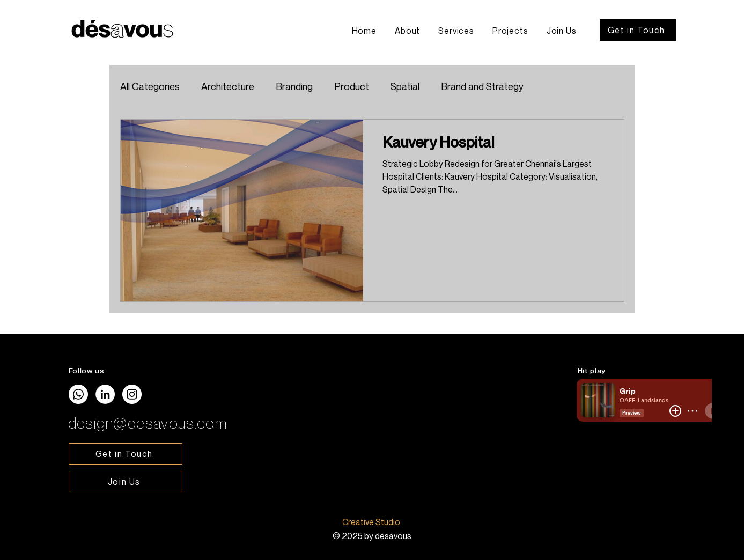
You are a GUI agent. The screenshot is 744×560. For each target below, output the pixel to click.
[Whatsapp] (78, 394)
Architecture (228, 86)
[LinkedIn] (105, 394)
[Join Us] (126, 482)
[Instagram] (132, 394)
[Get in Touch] (638, 30)
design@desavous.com (148, 423)
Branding (294, 86)
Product (352, 86)
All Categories (150, 86)
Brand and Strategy (482, 86)
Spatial (405, 86)
